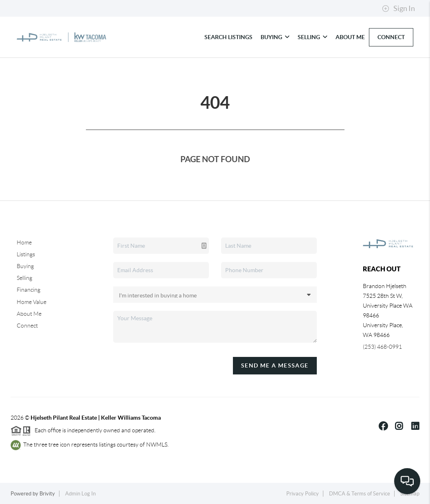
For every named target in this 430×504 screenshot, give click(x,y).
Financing (29, 290)
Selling (313, 37)
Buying (275, 37)
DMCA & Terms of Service (360, 494)
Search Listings (228, 37)
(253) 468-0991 (382, 347)
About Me (350, 37)
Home (24, 242)
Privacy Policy (303, 494)
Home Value (32, 302)
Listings (26, 254)
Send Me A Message (275, 365)
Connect (391, 37)
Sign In (398, 9)
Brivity (47, 494)
